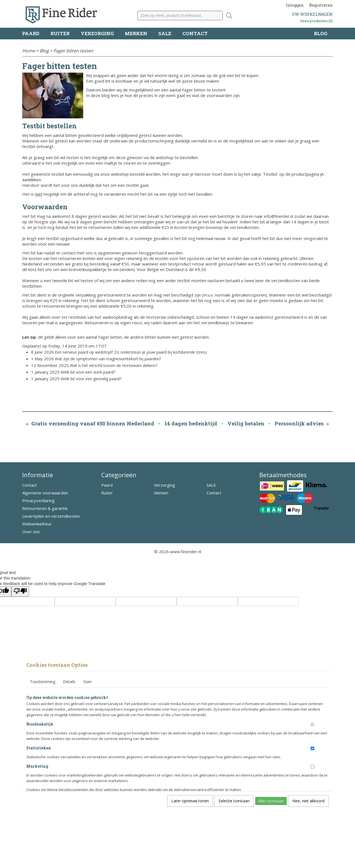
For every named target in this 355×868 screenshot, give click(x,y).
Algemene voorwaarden (45, 493)
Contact (195, 33)
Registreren (321, 5)
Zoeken (228, 16)
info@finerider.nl (279, 216)
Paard (31, 33)
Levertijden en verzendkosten (51, 516)
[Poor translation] (20, 592)
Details (69, 682)
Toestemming (43, 682)
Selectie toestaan (234, 801)
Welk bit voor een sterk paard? (88, 372)
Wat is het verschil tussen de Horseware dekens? (114, 365)
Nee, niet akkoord (308, 801)
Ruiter (60, 33)
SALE (165, 33)
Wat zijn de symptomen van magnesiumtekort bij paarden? (108, 359)
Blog (321, 33)
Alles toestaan (271, 801)
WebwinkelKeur (37, 524)
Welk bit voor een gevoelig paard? (91, 379)
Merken (136, 33)
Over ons (31, 532)
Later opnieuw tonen (190, 801)
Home (29, 51)
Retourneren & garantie (45, 508)
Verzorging (97, 33)
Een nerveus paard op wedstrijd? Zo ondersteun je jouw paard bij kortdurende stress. (131, 352)
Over (88, 682)
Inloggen (295, 5)
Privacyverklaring (38, 501)
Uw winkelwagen (312, 14)
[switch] (312, 725)
